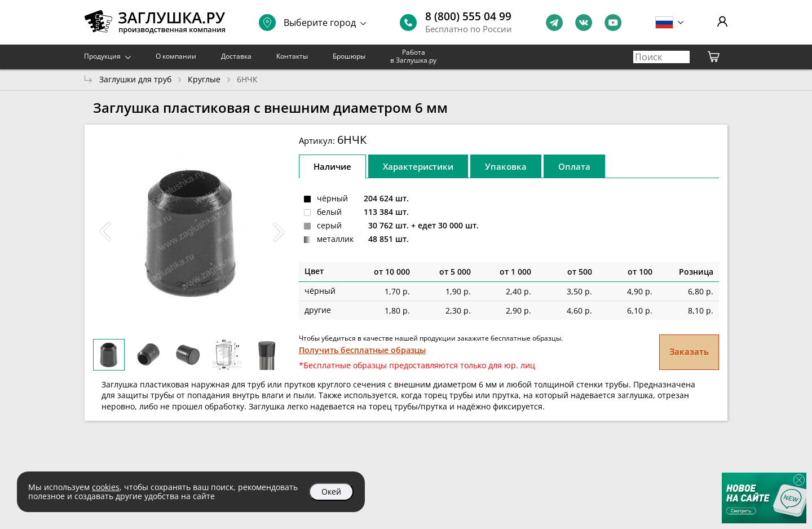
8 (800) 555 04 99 (468, 16)
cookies (106, 487)
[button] (279, 232)
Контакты (292, 56)
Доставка (236, 56)
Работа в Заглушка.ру (413, 56)
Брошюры (349, 56)
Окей (331, 491)
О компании (176, 56)
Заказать (689, 351)
